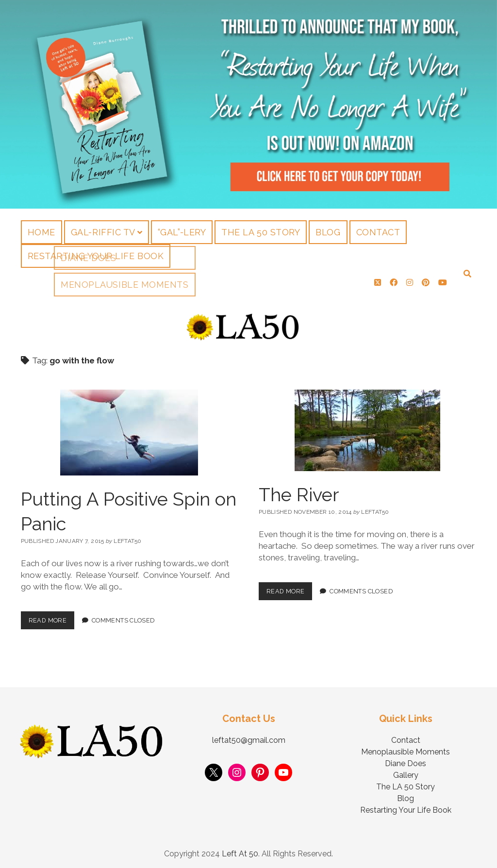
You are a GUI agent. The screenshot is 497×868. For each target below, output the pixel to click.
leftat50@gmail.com (249, 737)
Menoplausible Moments (406, 748)
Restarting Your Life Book (96, 256)
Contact (378, 232)
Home (41, 232)
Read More (52, 614)
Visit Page (248, 104)
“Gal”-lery (182, 232)
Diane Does (406, 760)
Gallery (406, 772)
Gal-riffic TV (103, 232)
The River (299, 491)
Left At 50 (240, 850)
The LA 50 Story (261, 232)
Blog (328, 232)
